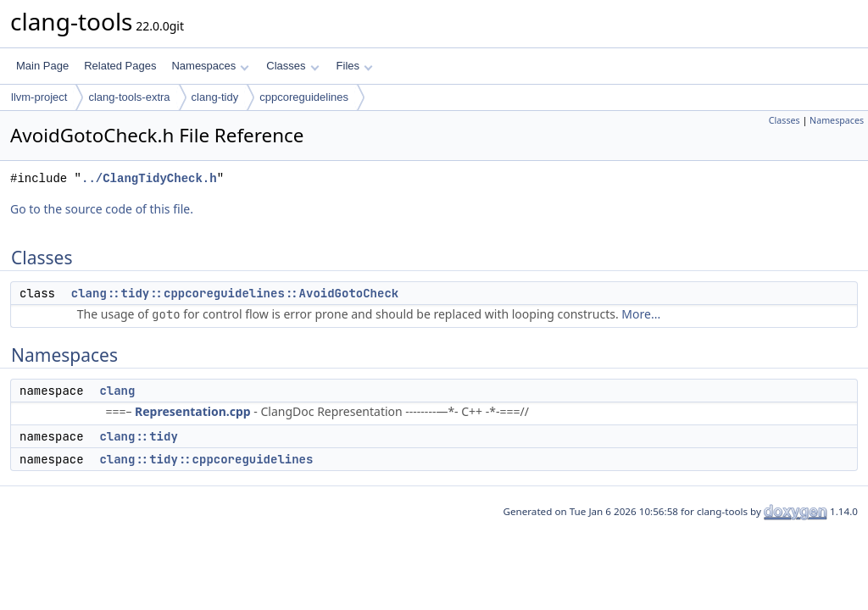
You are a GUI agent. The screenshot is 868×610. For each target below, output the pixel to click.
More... (641, 314)
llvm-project (39, 97)
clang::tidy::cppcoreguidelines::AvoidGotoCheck (235, 293)
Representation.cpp (193, 411)
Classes (292, 66)
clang (117, 391)
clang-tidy (215, 97)
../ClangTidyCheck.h (149, 178)
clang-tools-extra (129, 97)
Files (355, 66)
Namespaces (210, 66)
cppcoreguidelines (304, 97)
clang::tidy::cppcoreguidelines (206, 459)
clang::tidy (138, 436)
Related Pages (120, 66)
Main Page (42, 66)
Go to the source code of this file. (102, 209)
